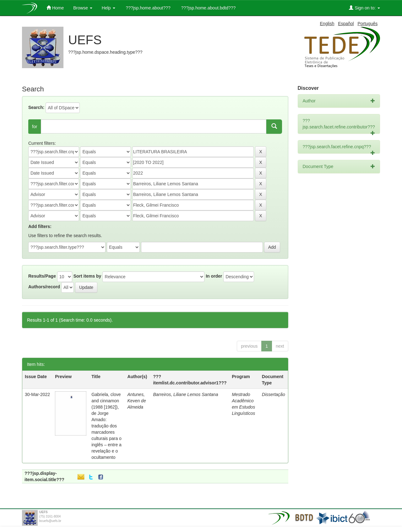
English (327, 24)
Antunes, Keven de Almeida (137, 401)
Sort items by (87, 276)
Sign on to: (364, 8)
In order (214, 276)
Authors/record (44, 287)
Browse (83, 8)
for (35, 127)
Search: (36, 107)
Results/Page (42, 276)
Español (346, 24)
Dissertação (274, 394)
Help (109, 8)
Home (55, 8)
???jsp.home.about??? (148, 8)
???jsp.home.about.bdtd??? (208, 8)
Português (367, 24)
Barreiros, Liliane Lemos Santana (185, 394)
